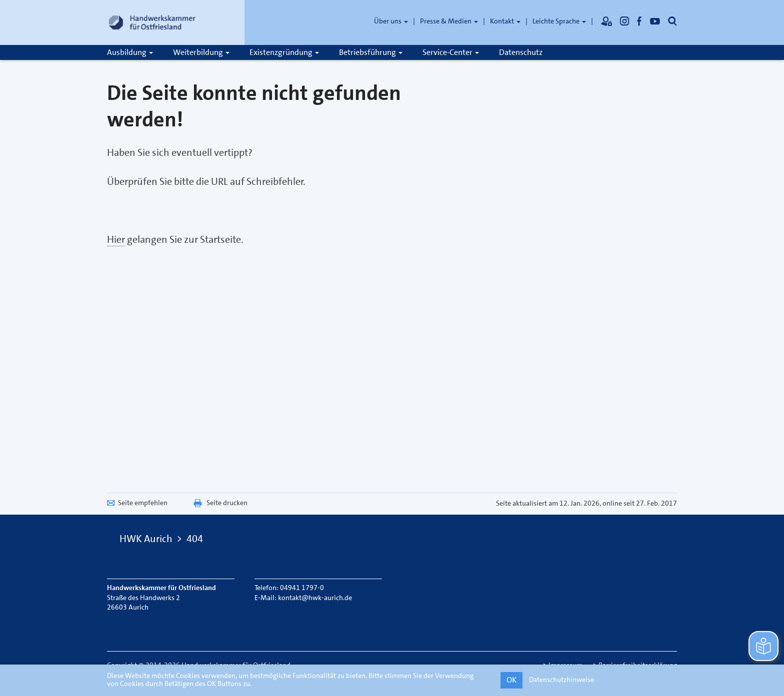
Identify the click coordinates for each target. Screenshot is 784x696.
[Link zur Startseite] (152, 22)
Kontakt (505, 21)
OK (511, 680)
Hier (116, 239)
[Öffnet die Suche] (672, 21)
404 (195, 539)
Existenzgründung (284, 52)
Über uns (391, 21)
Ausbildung (130, 52)
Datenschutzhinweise (561, 680)
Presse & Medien (449, 21)
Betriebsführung (371, 52)
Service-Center (451, 52)
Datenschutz (521, 52)
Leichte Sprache (559, 21)
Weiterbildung (201, 52)
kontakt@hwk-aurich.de (315, 598)
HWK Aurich (146, 539)
